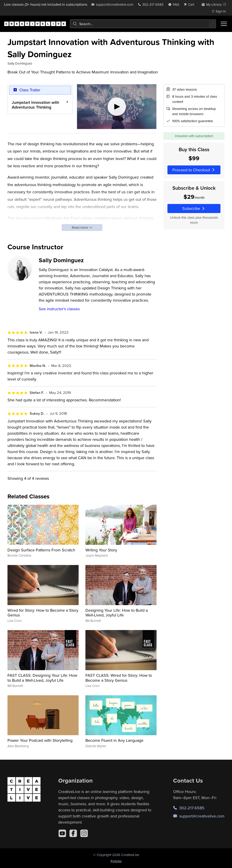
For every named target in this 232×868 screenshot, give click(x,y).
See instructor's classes (59, 309)
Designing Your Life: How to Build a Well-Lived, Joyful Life (117, 613)
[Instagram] (84, 833)
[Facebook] (73, 833)
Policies (116, 861)
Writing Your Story (101, 550)
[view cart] (190, 4)
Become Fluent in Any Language (114, 740)
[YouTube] (62, 833)
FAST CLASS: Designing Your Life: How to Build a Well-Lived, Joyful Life (42, 678)
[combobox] (143, 24)
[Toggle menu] (224, 24)
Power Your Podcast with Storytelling (40, 740)
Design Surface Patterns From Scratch (41, 550)
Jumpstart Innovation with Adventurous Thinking (35, 105)
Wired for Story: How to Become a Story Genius (43, 613)
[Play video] (117, 107)
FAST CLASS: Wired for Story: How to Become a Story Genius (119, 678)
